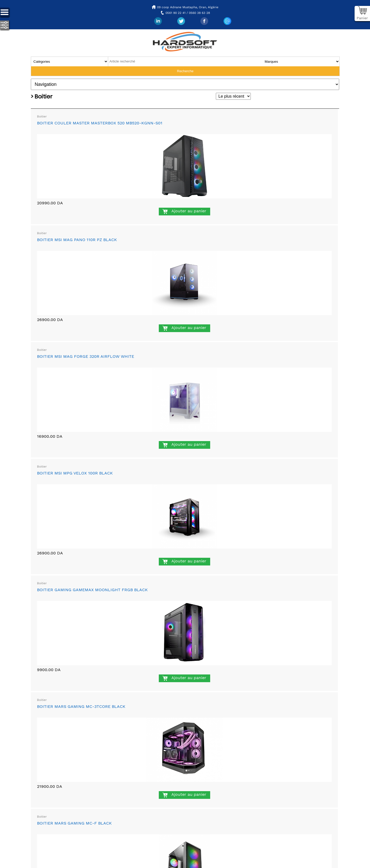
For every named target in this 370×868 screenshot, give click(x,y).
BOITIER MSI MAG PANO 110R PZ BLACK (77, 240)
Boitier (42, 116)
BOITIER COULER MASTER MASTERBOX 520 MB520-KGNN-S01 (100, 123)
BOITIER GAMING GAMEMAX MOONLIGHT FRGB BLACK (92, 590)
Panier (362, 18)
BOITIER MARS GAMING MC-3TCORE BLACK (81, 706)
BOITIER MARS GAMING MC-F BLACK (74, 823)
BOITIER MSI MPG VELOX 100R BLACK (75, 473)
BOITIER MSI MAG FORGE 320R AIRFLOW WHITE (86, 356)
